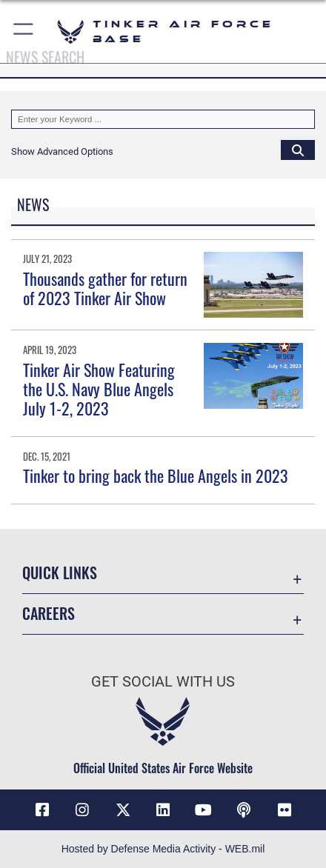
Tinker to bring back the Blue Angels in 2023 (156, 475)
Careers (49, 614)
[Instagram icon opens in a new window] (82, 810)
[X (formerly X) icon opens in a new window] (123, 810)
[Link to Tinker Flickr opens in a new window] (285, 810)
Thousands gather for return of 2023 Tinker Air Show (105, 288)
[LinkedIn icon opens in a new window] (163, 810)
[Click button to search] (298, 150)
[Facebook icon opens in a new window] (42, 810)
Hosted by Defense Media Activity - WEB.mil (163, 849)
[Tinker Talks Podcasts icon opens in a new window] (244, 810)
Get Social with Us (163, 682)
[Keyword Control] (163, 119)
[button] (24, 31)
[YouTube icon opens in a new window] (204, 810)
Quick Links (60, 573)
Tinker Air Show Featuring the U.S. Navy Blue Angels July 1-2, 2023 (99, 389)
